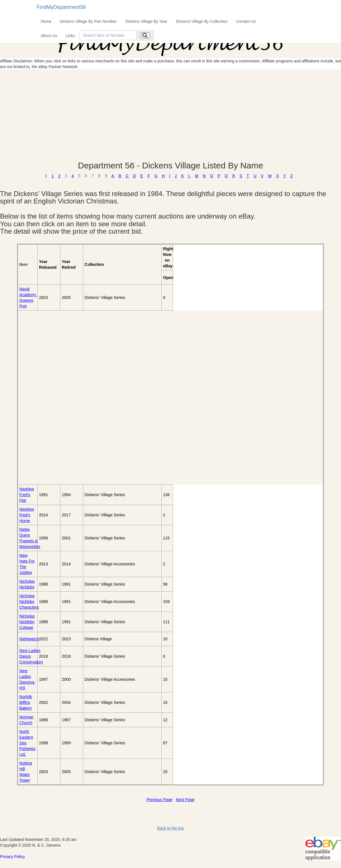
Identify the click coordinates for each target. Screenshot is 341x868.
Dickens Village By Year (146, 21)
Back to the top (170, 828)
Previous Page (160, 800)
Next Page (185, 800)
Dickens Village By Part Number (88, 21)
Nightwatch (29, 639)
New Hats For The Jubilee (27, 564)
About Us (49, 36)
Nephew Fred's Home (27, 515)
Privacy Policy (12, 857)
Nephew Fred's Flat (27, 495)
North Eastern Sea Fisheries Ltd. (28, 743)
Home (46, 21)
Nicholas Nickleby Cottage (27, 622)
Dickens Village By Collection (202, 21)
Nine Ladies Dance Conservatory (31, 656)
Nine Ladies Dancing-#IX (27, 679)
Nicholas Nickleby (27, 584)
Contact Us (246, 21)
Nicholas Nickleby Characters (29, 602)
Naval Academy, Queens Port (28, 298)
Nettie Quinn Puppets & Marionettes (30, 538)
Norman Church (27, 720)
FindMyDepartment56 (61, 7)
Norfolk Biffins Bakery (26, 702)
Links (71, 36)
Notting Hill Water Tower (26, 772)
